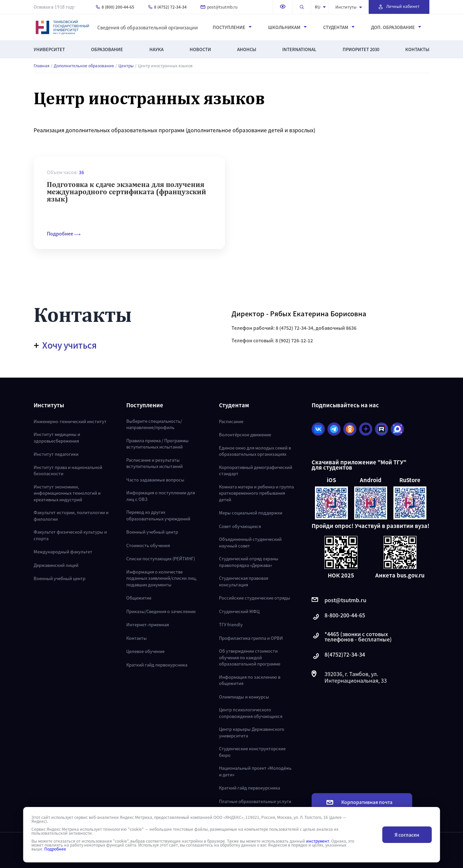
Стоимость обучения (148, 545)
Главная (42, 66)
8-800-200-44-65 (338, 617)
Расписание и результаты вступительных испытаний (154, 463)
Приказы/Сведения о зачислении (161, 611)
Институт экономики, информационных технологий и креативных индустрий (67, 493)
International (299, 49)
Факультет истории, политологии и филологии (71, 516)
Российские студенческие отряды (255, 598)
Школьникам (287, 27)
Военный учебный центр (60, 578)
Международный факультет (63, 552)
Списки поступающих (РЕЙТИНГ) (161, 558)
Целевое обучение (145, 651)
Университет (49, 49)
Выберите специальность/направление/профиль (154, 424)
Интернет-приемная (148, 624)
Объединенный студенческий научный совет (250, 542)
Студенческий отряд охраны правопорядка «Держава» (249, 562)
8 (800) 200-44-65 (115, 7)
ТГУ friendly (231, 624)
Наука (156, 49)
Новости (200, 49)
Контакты (417, 49)
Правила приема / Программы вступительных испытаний (157, 444)
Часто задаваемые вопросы (155, 480)
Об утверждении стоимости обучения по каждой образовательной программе (250, 657)
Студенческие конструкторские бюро (252, 752)
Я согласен (407, 835)
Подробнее (55, 849)
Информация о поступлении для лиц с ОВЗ (161, 496)
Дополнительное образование (84, 66)
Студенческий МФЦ (239, 611)
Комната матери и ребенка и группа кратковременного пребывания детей (256, 493)
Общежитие (139, 598)
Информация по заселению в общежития (250, 680)
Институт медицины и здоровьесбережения (57, 437)
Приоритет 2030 (361, 49)
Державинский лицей (56, 565)
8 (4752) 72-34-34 (168, 7)
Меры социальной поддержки (251, 513)
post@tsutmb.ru (219, 7)
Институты (349, 7)
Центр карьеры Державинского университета (252, 732)
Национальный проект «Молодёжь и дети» (255, 771)
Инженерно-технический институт (70, 421)
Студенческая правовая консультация (244, 581)
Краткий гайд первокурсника (157, 665)
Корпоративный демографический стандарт (256, 470)
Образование (107, 49)
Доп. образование (396, 27)
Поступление (232, 27)
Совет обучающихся (240, 526)
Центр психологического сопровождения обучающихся (251, 713)
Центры (126, 66)
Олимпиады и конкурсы (244, 697)
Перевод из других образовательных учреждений (158, 515)
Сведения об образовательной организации (148, 27)
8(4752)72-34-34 (338, 656)
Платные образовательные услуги (255, 801)
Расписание (231, 421)
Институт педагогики (56, 454)
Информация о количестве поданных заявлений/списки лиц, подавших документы (162, 578)
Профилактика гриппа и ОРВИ (251, 638)
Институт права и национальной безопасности (68, 470)
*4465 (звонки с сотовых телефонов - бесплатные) (352, 636)
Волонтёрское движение (245, 434)
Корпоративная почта (359, 802)
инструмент (318, 841)
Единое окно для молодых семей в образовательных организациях (255, 451)
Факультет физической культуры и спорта (70, 535)
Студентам (339, 27)
